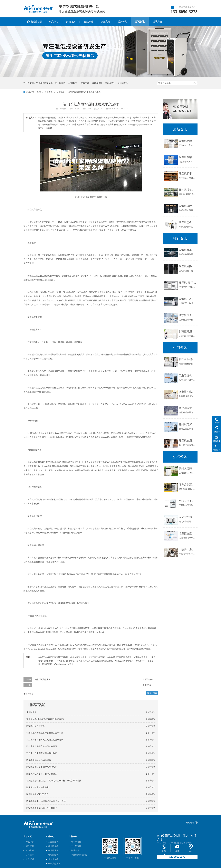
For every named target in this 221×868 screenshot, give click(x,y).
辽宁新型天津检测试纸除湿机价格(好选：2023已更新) (187, 315)
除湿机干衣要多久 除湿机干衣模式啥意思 (187, 299)
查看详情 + (148, 679)
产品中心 (54, 22)
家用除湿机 (53, 850)
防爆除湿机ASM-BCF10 (37, 794)
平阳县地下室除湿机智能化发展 (187, 501)
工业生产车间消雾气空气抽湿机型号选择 (45, 740)
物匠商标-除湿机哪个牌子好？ (187, 359)
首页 (39, 92)
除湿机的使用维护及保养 (38, 787)
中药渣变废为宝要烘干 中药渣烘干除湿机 (187, 550)
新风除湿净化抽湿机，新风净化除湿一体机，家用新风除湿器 (54, 781)
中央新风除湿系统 (44, 83)
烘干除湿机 (60, 83)
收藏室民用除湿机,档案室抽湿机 (187, 332)
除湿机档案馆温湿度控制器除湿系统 (187, 157)
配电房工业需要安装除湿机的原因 (42, 746)
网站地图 (190, 823)
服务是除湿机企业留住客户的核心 (187, 485)
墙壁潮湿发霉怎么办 (187, 408)
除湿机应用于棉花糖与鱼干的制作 (42, 808)
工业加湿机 (73, 83)
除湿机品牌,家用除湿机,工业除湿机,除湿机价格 (187, 141)
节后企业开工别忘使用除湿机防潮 (42, 753)
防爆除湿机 (110, 83)
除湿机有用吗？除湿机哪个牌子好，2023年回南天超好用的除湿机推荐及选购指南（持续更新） (187, 441)
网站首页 (28, 836)
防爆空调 (85, 83)
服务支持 (105, 22)
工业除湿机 (53, 842)
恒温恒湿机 (53, 859)
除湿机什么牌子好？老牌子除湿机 (42, 774)
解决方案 (71, 22)
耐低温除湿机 (54, 863)
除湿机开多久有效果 (36, 726)
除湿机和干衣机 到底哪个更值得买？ (187, 173)
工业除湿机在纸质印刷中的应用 (187, 376)
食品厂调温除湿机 (42, 679)
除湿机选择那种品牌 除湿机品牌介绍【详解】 (47, 801)
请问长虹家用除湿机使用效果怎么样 (84, 92)
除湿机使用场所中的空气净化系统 (42, 767)
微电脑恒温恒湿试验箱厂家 (187, 392)
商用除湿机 (53, 846)
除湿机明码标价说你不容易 (39, 760)
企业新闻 (60, 92)
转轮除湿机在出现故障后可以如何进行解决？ (187, 190)
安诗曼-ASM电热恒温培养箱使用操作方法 (45, 719)
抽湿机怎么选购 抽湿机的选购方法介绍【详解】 (187, 222)
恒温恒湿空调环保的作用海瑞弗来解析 (187, 533)
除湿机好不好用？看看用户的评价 (187, 250)
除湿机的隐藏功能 (187, 266)
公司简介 (30, 855)
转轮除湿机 (53, 855)
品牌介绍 (123, 22)
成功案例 (88, 22)
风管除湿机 (31, 712)
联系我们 (157, 22)
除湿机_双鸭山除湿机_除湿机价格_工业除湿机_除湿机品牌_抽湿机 (187, 283)
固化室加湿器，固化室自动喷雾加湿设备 (187, 517)
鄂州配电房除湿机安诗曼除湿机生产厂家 (45, 733)
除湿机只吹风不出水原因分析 (187, 206)
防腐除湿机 (97, 83)
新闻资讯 (140, 22)
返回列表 (152, 693)
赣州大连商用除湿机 (187, 468)
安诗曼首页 (36, 22)
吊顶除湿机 (123, 83)
